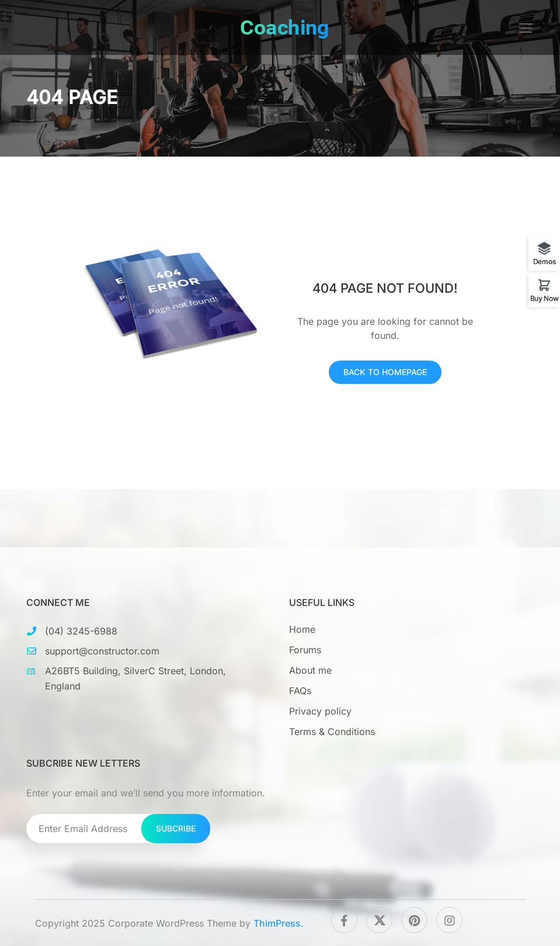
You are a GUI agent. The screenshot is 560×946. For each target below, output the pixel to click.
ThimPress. (279, 923)
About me (310, 670)
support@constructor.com (102, 651)
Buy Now (545, 298)
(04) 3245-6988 (81, 631)
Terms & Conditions (332, 732)
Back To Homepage (385, 372)
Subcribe (176, 828)
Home (302, 629)
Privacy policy (320, 711)
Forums (305, 650)
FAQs (300, 691)
